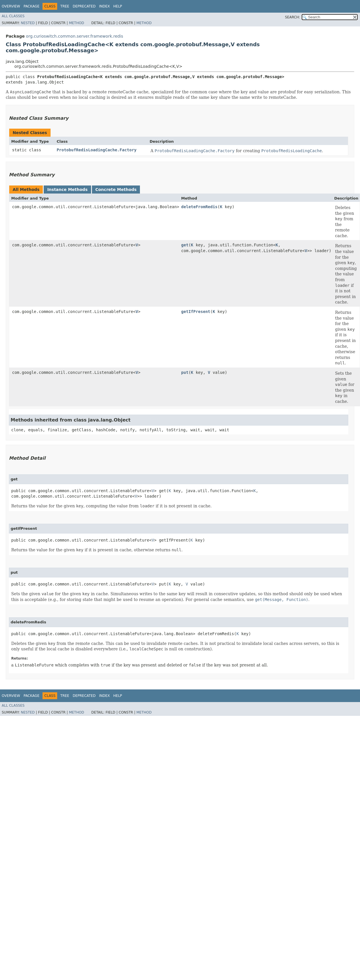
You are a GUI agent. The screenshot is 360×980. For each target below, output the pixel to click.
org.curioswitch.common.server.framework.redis (74, 36)
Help (118, 6)
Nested (28, 23)
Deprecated (84, 6)
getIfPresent (196, 312)
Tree (65, 6)
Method (77, 23)
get (185, 245)
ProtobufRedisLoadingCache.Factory (97, 150)
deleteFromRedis (199, 207)
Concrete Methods (116, 190)
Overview (11, 6)
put (185, 372)
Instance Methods (67, 190)
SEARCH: (293, 17)
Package (31, 6)
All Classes (13, 16)
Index (105, 6)
